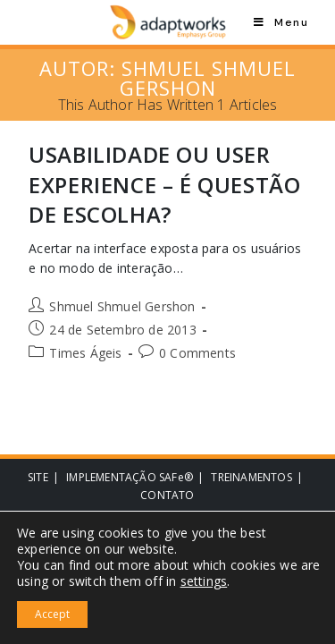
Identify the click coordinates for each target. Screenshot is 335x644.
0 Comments (197, 353)
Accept (52, 614)
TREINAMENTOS (251, 477)
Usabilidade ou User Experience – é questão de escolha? (164, 184)
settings (204, 581)
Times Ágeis (85, 353)
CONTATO (167, 495)
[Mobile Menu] (281, 22)
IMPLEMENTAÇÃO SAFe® (130, 477)
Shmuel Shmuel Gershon (122, 306)
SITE (38, 477)
